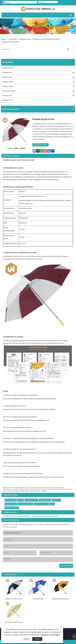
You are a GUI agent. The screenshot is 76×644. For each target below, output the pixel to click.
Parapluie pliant (7, 73)
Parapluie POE (7, 96)
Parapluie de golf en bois (10, 42)
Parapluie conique (45, 500)
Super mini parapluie (9, 91)
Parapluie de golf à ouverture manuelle (46, 39)
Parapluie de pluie (8, 68)
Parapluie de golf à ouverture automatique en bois (15, 622)
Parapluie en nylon (11, 504)
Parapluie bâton (7, 77)
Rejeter (26, 639)
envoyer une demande (40, 145)
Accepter (37, 639)
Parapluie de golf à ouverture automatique (45, 516)
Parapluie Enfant (8, 82)
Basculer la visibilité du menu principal (71, 15)
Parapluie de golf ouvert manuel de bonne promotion (62, 599)
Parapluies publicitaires (25, 504)
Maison (4, 39)
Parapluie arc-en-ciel (31, 500)
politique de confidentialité (50, 635)
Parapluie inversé (8, 100)
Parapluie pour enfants (41, 504)
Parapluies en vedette (12, 508)
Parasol (52, 504)
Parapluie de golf (25, 39)
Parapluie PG (56, 500)
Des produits (13, 39)
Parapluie (21, 500)
